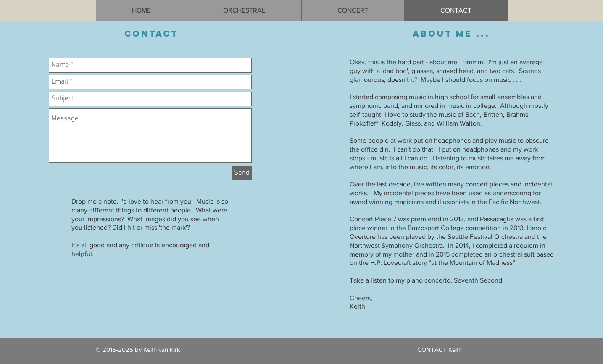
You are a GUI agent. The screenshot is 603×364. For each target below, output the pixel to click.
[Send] (242, 173)
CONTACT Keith (440, 350)
